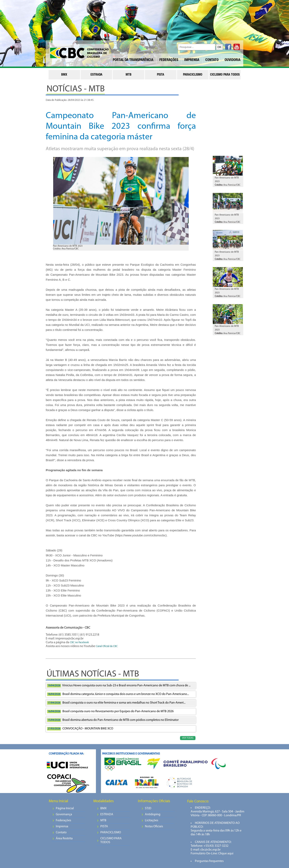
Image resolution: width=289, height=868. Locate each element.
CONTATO (212, 60)
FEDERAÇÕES (169, 60)
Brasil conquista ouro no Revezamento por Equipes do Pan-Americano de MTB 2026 (110, 712)
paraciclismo (193, 75)
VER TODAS (188, 738)
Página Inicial (65, 808)
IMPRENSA (192, 60)
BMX (103, 808)
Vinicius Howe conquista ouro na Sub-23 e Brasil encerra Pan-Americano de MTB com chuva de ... (119, 686)
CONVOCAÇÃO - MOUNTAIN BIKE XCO (80, 729)
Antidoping (153, 814)
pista (161, 75)
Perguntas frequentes (209, 861)
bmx (64, 75)
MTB (103, 820)
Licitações (152, 820)
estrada (96, 75)
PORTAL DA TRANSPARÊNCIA (133, 60)
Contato (61, 833)
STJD (148, 808)
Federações (63, 820)
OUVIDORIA (233, 60)
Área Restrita (64, 839)
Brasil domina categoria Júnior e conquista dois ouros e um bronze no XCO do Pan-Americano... (118, 694)
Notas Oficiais (154, 826)
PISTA (104, 826)
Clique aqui (225, 854)
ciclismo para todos (225, 75)
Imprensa (62, 826)
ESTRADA (107, 814)
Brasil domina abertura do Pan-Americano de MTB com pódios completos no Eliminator (113, 720)
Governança (64, 814)
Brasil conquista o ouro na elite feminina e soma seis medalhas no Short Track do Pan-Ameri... (116, 703)
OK (219, 47)
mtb (129, 75)
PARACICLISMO (111, 833)
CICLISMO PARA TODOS (111, 840)
